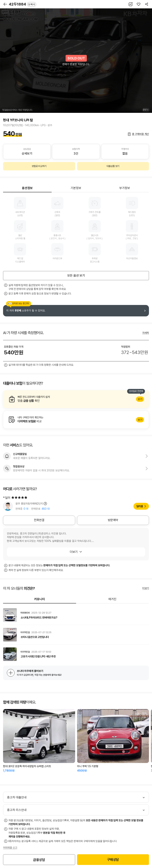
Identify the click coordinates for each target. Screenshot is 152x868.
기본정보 (76, 188)
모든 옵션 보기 (76, 276)
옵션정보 (27, 188)
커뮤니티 (40, 599)
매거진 (112, 599)
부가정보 (125, 188)
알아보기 (76, 399)
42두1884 (22, 4)
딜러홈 (140, 506)
